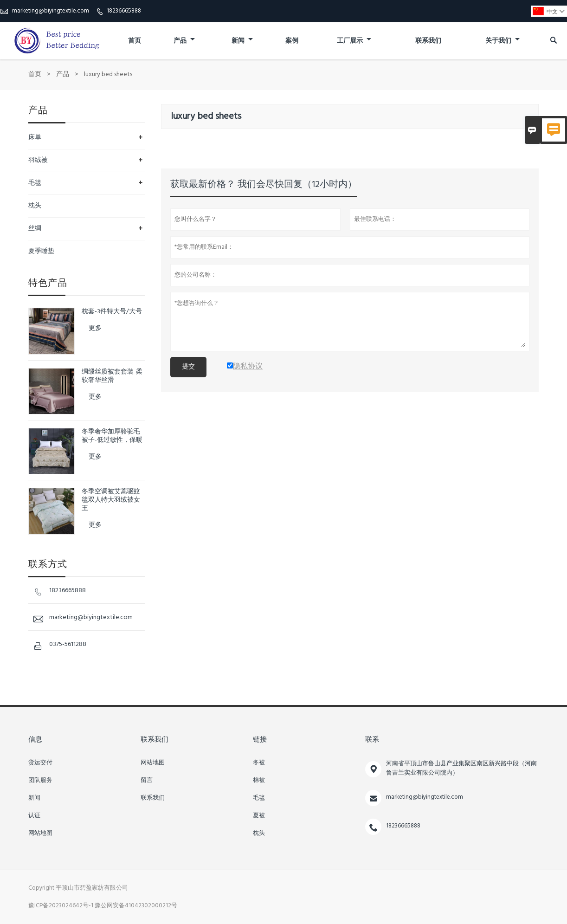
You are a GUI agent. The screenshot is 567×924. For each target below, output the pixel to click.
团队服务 (40, 781)
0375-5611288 (68, 644)
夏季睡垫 (41, 251)
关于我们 (503, 41)
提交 (188, 367)
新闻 (242, 41)
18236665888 (124, 11)
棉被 (259, 781)
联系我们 (428, 41)
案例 (292, 41)
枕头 (35, 206)
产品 (184, 41)
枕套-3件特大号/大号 (112, 312)
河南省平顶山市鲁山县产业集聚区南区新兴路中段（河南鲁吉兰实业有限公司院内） (461, 768)
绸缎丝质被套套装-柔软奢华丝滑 (112, 376)
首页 (135, 41)
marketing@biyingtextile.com (51, 11)
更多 (95, 328)
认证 (34, 816)
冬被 (259, 763)
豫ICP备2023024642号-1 (61, 906)
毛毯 (35, 183)
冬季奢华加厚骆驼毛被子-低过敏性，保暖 (112, 436)
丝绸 (35, 229)
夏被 (259, 816)
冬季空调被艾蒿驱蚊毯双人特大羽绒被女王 (111, 500)
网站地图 (40, 834)
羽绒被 (38, 160)
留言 (147, 781)
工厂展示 (354, 41)
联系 (372, 740)
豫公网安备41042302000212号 (136, 906)
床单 (35, 138)
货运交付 (40, 763)
